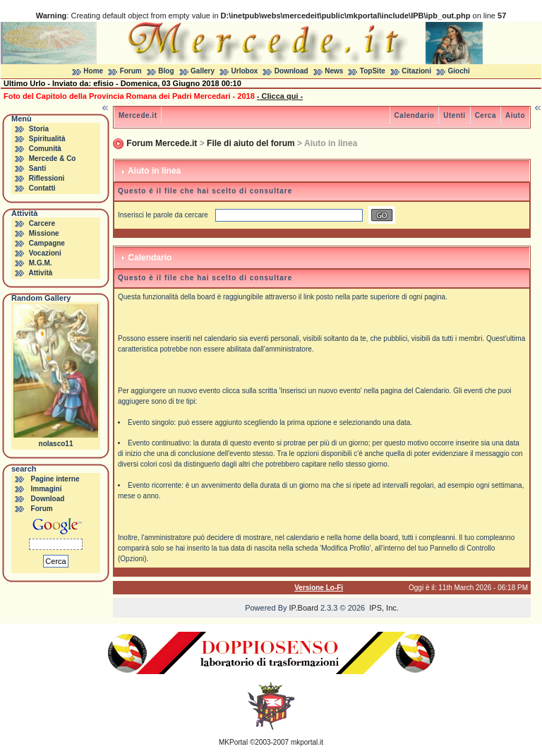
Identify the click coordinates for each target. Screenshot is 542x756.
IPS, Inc (383, 608)
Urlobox (245, 71)
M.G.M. (41, 263)
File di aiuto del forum (251, 143)
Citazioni (416, 71)
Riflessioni (47, 178)
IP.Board (304, 608)
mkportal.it (307, 742)
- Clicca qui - (280, 96)
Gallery (203, 71)
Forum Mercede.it (162, 143)
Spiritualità (47, 139)
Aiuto (515, 115)
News (334, 71)
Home (93, 71)
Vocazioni (45, 253)
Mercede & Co (53, 158)
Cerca (486, 115)
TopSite (373, 71)
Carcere (42, 223)
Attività (40, 273)
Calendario (415, 115)
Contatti (42, 188)
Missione (44, 233)
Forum (131, 71)
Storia (39, 129)
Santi (37, 168)
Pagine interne (55, 479)
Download (291, 71)
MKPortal (233, 742)
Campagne (47, 243)
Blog (166, 71)
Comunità (45, 149)
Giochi (459, 71)
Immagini (47, 489)
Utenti (454, 115)
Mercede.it (138, 115)
